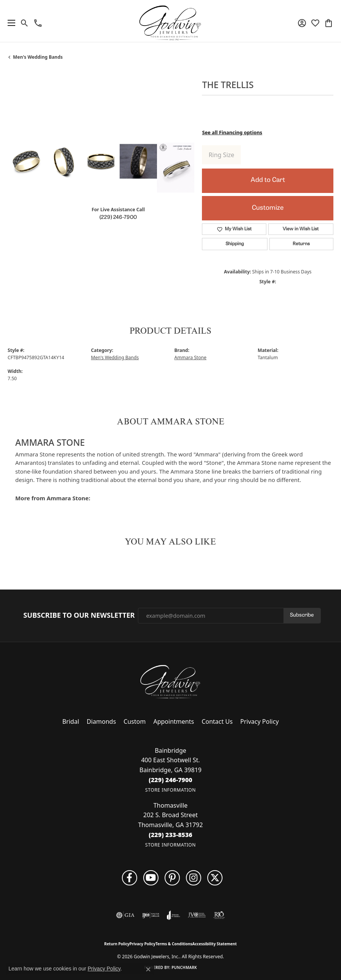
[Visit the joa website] (174, 915)
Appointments (174, 721)
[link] (38, 23)
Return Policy (117, 944)
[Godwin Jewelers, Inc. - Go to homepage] (171, 682)
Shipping (235, 244)
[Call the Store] (170, 780)
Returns (301, 244)
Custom (134, 721)
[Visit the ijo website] (151, 915)
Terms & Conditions (174, 944)
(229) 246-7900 (118, 218)
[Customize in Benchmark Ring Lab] (176, 168)
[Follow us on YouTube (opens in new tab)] (151, 878)
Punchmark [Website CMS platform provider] (184, 967)
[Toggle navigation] (10, 23)
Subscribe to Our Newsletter (79, 615)
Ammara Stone (191, 357)
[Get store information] (170, 790)
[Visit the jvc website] (197, 915)
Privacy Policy (260, 721)
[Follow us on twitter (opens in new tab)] (215, 878)
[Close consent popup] (148, 969)
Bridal (70, 721)
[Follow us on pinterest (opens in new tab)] (172, 878)
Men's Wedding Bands (38, 57)
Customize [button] (268, 208)
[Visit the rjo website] (219, 915)
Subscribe (302, 615)
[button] (25, 23)
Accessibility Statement (215, 944)
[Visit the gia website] (125, 915)
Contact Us (217, 721)
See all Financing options (232, 132)
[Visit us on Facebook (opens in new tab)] (130, 878)
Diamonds (102, 721)
